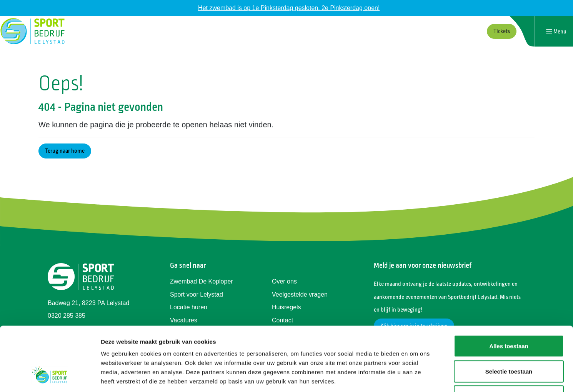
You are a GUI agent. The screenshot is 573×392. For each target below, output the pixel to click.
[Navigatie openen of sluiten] (556, 31)
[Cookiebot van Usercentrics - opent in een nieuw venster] (50, 377)
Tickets (502, 31)
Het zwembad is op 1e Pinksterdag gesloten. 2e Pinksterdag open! (289, 8)
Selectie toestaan (509, 316)
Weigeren (509, 341)
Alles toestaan (509, 291)
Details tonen (416, 377)
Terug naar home (65, 151)
